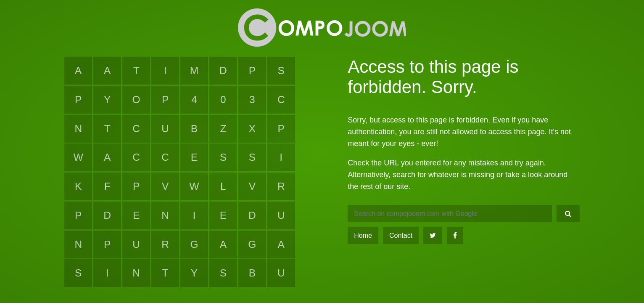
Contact (401, 235)
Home (363, 235)
